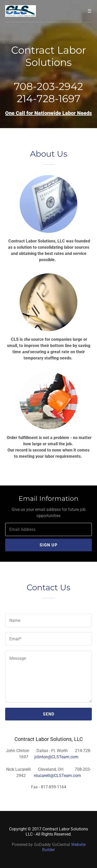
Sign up (48, 545)
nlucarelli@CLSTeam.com (57, 776)
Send (49, 714)
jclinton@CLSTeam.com (56, 757)
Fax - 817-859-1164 (49, 787)
